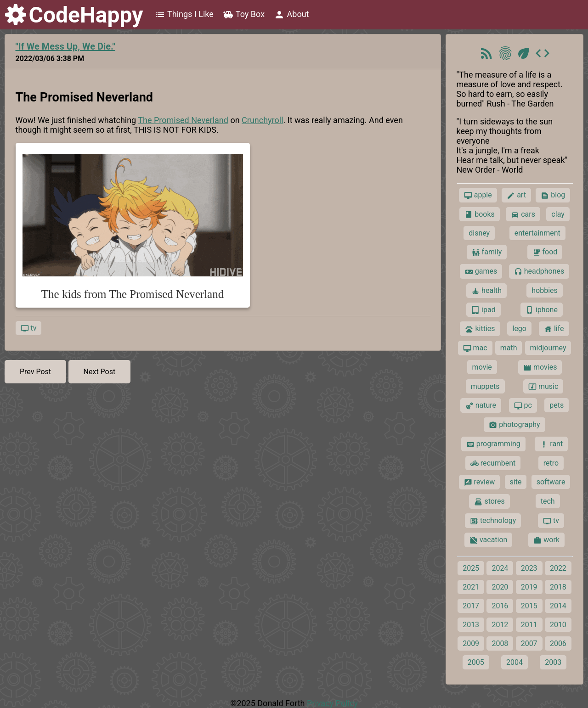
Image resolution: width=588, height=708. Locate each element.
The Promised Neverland (183, 120)
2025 (471, 568)
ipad (483, 310)
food (545, 252)
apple (478, 195)
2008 (500, 643)
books (480, 214)
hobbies (545, 290)
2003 (553, 662)
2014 (558, 606)
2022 (558, 568)
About (291, 15)
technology (493, 521)
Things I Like (184, 15)
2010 (558, 625)
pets (557, 405)
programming (493, 444)
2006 (558, 643)
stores (489, 501)
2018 (558, 587)
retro (551, 463)
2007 (529, 643)
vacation (488, 540)
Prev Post (35, 372)
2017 (471, 606)
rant (551, 444)
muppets (485, 386)
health (486, 291)
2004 (514, 662)
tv (29, 328)
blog (553, 195)
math (509, 348)
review (480, 482)
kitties (480, 329)
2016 (500, 606)
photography (514, 425)
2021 (471, 587)
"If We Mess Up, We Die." (65, 46)
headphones (539, 271)
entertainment (537, 233)
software (551, 482)
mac (475, 348)
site (516, 482)
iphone (542, 310)
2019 (529, 587)
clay (558, 214)
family (487, 252)
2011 (529, 625)
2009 (471, 643)
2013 (471, 625)
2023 (529, 568)
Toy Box (244, 15)
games (481, 271)
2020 (500, 587)
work (546, 540)
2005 (476, 662)
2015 (529, 606)
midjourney (548, 348)
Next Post (100, 372)
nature (481, 405)
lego (519, 329)
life (554, 329)
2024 (500, 568)
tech (548, 501)
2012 (500, 625)
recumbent (493, 463)
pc (523, 405)
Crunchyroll (262, 120)
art (516, 195)
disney (479, 233)
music (543, 387)
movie (482, 367)
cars (523, 214)
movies (540, 367)
